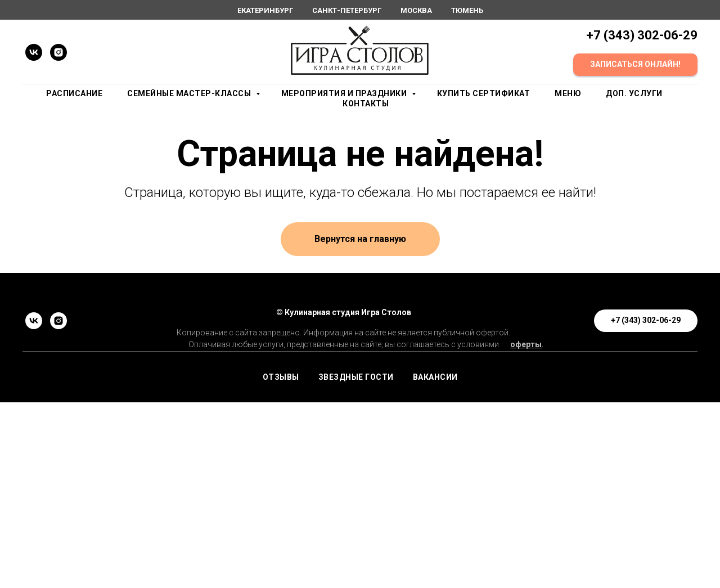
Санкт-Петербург (347, 10)
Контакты (366, 104)
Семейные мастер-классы (190, 93)
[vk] (34, 52)
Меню (568, 93)
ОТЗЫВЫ (281, 377)
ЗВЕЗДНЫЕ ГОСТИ (356, 377)
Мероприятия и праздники (345, 93)
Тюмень (467, 10)
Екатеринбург (265, 10)
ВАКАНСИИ (435, 377)
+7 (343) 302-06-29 (642, 35)
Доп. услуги (634, 93)
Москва (416, 10)
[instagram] (58, 52)
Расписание (74, 93)
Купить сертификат (484, 93)
